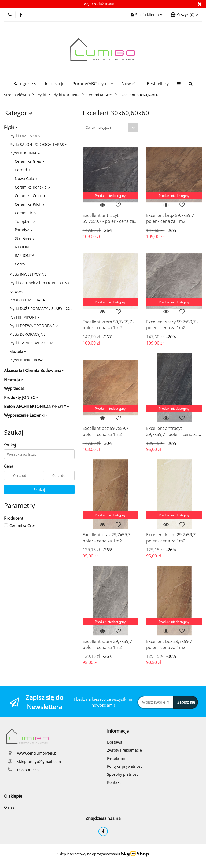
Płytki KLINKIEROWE (27, 360)
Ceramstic (25, 213)
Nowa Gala (26, 178)
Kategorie (25, 84)
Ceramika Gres (30, 161)
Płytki (11, 127)
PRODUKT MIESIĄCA (27, 300)
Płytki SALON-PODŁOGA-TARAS (38, 144)
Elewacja (14, 379)
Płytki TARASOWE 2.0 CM (31, 343)
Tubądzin (25, 221)
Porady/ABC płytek (93, 84)
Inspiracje (55, 84)
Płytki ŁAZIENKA (25, 136)
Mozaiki (18, 351)
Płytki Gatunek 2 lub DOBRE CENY (39, 283)
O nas (9, 807)
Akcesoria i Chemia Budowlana (34, 370)
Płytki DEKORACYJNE (27, 334)
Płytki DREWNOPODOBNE (34, 326)
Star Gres (25, 238)
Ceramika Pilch (30, 204)
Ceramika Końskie (32, 187)
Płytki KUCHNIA (25, 153)
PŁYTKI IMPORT (25, 317)
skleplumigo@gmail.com (39, 761)
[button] (184, 15)
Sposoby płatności (123, 774)
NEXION (22, 247)
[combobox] (110, 128)
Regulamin (117, 758)
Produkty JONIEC (21, 397)
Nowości (130, 84)
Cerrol (20, 264)
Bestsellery (158, 84)
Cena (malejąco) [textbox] (98, 127)
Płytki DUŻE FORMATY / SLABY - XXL (41, 309)
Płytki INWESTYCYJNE (28, 274)
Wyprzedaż (14, 388)
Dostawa (115, 742)
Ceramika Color (30, 196)
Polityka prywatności (125, 766)
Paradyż (23, 230)
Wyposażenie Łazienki (26, 415)
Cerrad (23, 170)
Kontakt (114, 782)
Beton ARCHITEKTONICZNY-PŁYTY (37, 406)
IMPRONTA (25, 255)
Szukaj (39, 490)
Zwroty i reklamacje (124, 750)
